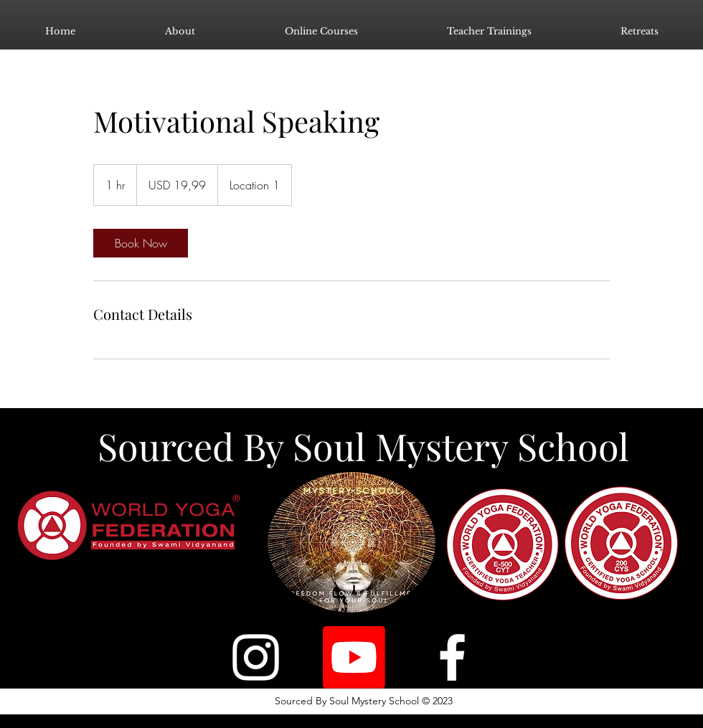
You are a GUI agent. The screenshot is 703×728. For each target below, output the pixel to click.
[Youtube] (354, 657)
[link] (141, 243)
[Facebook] (452, 657)
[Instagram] (256, 657)
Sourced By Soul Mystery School (363, 446)
